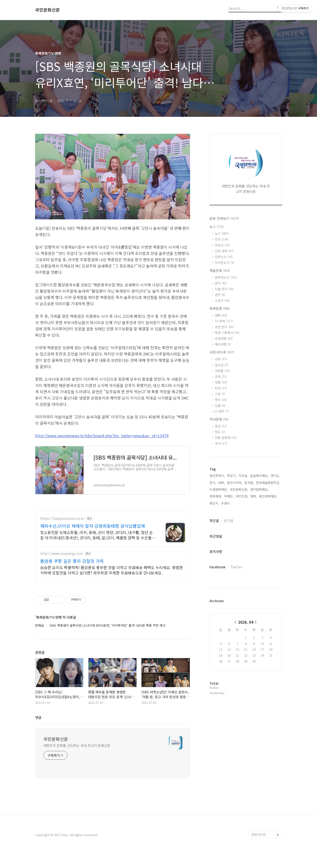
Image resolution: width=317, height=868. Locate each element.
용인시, (214, 503)
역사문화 (219, 419)
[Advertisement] (113, 554)
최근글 (214, 520)
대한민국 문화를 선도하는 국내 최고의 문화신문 (77, 760)
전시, (213, 483)
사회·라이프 (222, 352)
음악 (221, 283)
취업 (221, 388)
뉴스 (217, 227)
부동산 (222, 245)
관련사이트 (259, 849)
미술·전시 (224, 289)
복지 (221, 400)
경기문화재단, (259, 489)
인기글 (228, 520)
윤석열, (249, 483)
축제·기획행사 (227, 333)
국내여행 (224, 338)
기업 (220, 394)
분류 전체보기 (224, 218)
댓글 (38, 732)
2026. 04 (246, 622)
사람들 (222, 371)
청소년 (221, 365)
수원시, (226, 503)
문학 (220, 295)
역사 (221, 443)
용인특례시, (217, 476)
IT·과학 (222, 411)
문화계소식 (226, 277)
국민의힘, (242, 496)
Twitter (236, 567)
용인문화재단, (268, 496)
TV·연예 (224, 321)
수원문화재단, (219, 489)
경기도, (275, 476)
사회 (221, 359)
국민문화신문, (239, 489)
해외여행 (223, 344)
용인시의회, (235, 483)
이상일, (243, 476)
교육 (221, 376)
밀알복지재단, (259, 476)
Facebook (217, 567)
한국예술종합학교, (268, 483)
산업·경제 (224, 251)
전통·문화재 (226, 438)
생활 (221, 382)
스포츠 (222, 300)
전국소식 (224, 257)
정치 (222, 239)
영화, (254, 496)
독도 (220, 432)
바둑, (222, 483)
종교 (221, 426)
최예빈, (229, 496)
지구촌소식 (224, 263)
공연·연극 (224, 327)
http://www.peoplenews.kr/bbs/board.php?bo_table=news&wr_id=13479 (102, 436)
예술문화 (220, 270)
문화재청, (216, 496)
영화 (221, 315)
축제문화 (220, 308)
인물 (220, 405)
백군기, (232, 476)
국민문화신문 (47, 10)
